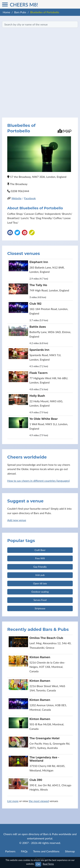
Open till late (40, 583)
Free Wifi (40, 558)
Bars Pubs (20, 12)
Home (6, 12)
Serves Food (40, 600)
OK (38, 864)
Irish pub (40, 575)
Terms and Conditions (46, 851)
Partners (10, 851)
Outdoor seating (40, 592)
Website (16, 198)
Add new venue (17, 520)
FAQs (24, 851)
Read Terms (48, 864)
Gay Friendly (40, 567)
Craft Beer (40, 550)
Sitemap (70, 851)
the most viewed (39, 801)
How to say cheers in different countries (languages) (39, 481)
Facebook (30, 198)
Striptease (40, 608)
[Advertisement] (40, 73)
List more (13, 801)
